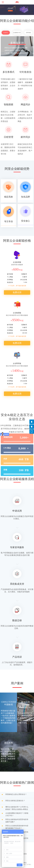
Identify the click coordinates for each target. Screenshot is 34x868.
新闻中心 (24, 865)
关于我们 (29, 865)
